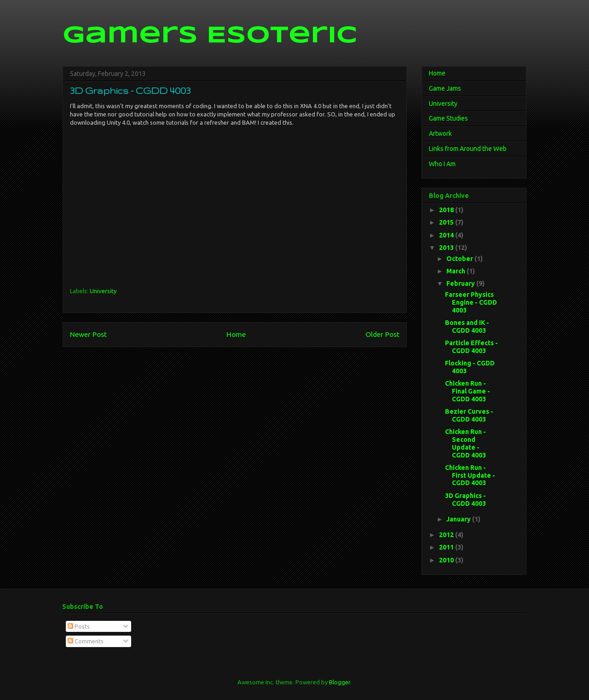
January (459, 519)
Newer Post (88, 334)
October (460, 259)
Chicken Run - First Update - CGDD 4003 (470, 475)
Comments (86, 641)
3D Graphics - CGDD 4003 (465, 500)
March (456, 271)
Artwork (440, 133)
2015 (447, 222)
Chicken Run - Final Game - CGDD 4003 (468, 391)
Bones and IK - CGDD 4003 (467, 327)
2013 (447, 248)
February (461, 283)
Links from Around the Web (468, 149)
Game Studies (448, 118)
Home (236, 334)
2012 (447, 535)
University (103, 291)
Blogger (340, 682)
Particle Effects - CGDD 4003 (471, 347)
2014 (447, 235)
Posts (79, 626)
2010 (447, 560)
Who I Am (442, 164)
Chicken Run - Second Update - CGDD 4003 (465, 443)
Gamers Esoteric (210, 36)
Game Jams (445, 88)
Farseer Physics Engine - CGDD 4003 (471, 302)
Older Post (382, 334)
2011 (447, 547)
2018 (447, 210)
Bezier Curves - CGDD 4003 (469, 415)
